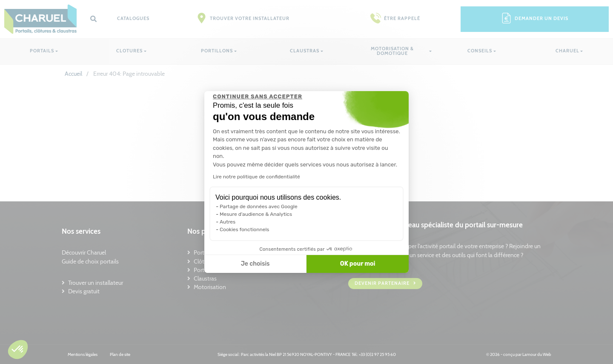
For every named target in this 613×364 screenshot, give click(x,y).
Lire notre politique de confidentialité (256, 177)
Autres (228, 222)
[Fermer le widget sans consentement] (258, 97)
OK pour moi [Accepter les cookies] (358, 264)
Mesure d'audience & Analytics (256, 214)
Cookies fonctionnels (245, 229)
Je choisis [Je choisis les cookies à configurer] (255, 264)
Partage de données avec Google (259, 206)
